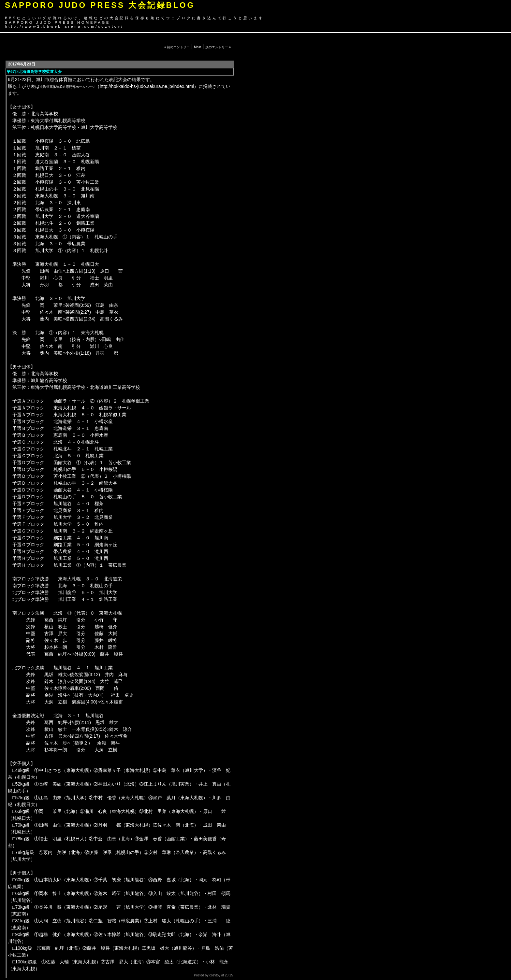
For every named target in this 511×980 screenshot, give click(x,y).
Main (197, 47)
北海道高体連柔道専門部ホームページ (67, 87)
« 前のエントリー (177, 47)
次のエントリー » (218, 47)
